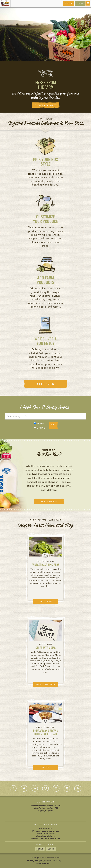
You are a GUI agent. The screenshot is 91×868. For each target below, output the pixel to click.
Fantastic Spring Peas (45, 565)
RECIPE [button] (45, 767)
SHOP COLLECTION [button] (46, 684)
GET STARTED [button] (46, 384)
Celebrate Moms (45, 648)
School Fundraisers (46, 833)
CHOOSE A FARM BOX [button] (46, 105)
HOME (39, 423)
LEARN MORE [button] (45, 601)
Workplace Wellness (46, 836)
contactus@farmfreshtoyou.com (46, 806)
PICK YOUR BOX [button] (49, 501)
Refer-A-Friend (46, 828)
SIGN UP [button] (69, 3)
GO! (53, 425)
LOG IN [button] (80, 3)
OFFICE (40, 428)
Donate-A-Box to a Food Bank (45, 839)
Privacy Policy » (35, 861)
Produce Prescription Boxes (46, 831)
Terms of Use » (43, 863)
